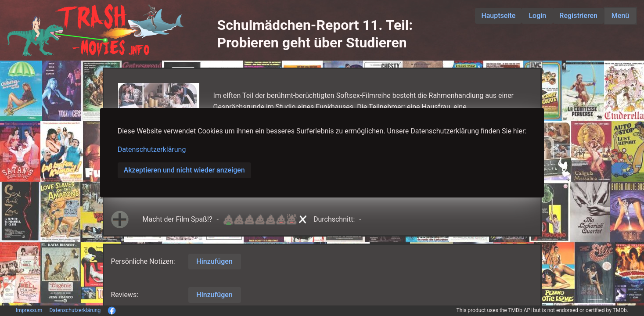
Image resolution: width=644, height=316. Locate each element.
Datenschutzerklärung (152, 149)
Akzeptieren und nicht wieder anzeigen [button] (184, 170)
